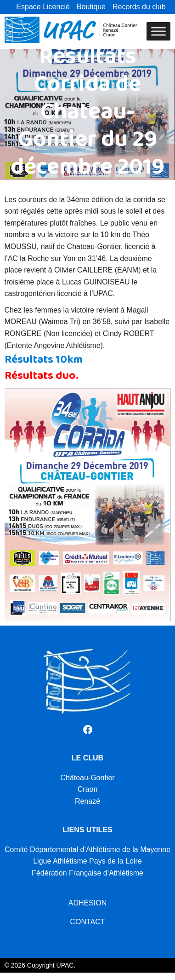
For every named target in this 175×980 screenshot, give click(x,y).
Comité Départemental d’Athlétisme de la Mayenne (87, 850)
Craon (88, 789)
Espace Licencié (43, 7)
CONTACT (87, 922)
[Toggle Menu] (158, 31)
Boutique (91, 7)
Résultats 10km (44, 362)
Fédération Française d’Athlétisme (87, 873)
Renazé (87, 801)
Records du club (139, 7)
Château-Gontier (87, 778)
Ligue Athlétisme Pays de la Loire (87, 861)
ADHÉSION (88, 903)
